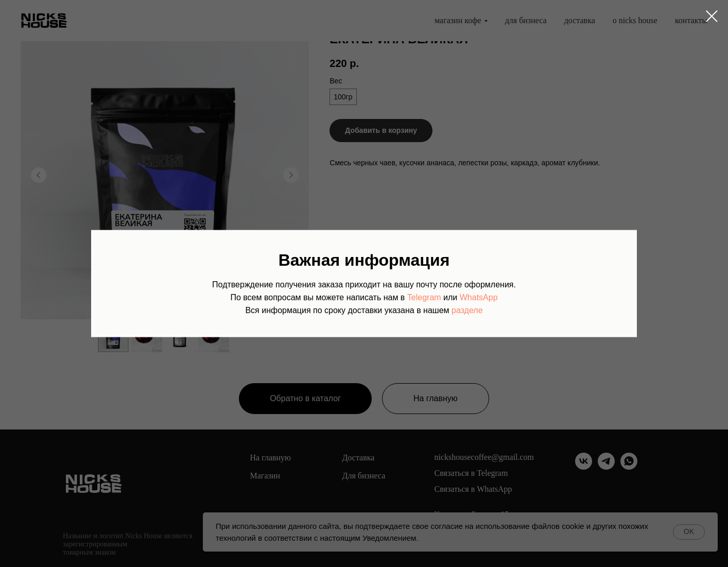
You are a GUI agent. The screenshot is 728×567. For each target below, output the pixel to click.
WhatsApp (479, 297)
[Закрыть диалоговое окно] (712, 16)
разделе (467, 310)
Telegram (424, 297)
